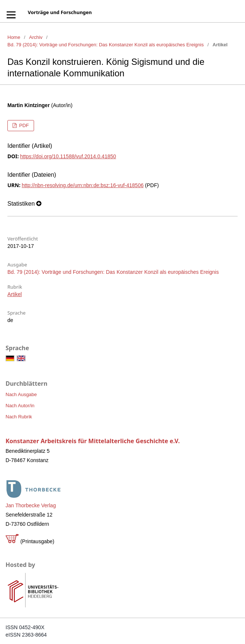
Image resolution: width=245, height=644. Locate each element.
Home (14, 37)
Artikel (15, 294)
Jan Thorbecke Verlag (31, 505)
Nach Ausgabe (21, 394)
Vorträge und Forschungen (60, 12)
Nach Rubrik (19, 417)
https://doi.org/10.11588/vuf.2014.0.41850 (68, 156)
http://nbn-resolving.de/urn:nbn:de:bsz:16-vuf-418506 (83, 185)
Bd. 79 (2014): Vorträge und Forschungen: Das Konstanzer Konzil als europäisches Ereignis (105, 45)
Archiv (36, 37)
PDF (23, 125)
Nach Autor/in (20, 406)
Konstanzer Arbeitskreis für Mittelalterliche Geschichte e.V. (93, 441)
